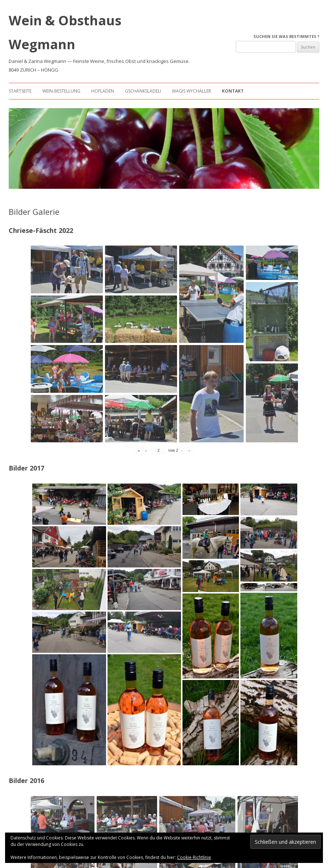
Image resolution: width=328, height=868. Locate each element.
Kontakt (233, 91)
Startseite (20, 91)
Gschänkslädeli (143, 91)
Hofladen (103, 91)
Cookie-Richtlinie (194, 857)
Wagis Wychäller (192, 91)
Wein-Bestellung (61, 91)
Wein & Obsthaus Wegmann (65, 32)
